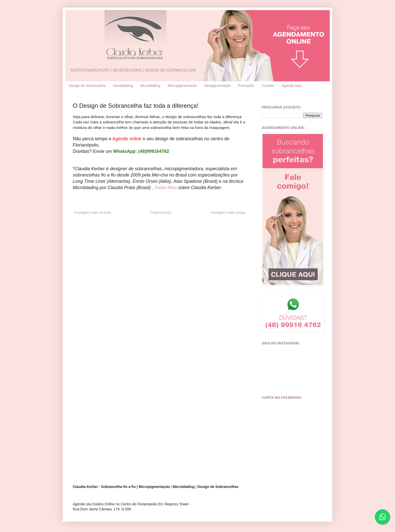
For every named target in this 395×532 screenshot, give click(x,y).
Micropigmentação (182, 86)
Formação (246, 86)
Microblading (150, 86)
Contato (268, 86)
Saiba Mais (166, 188)
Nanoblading (123, 86)
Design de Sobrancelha (87, 86)
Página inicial (161, 212)
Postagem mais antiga (228, 212)
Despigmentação (218, 86)
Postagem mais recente (93, 212)
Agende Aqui (292, 86)
